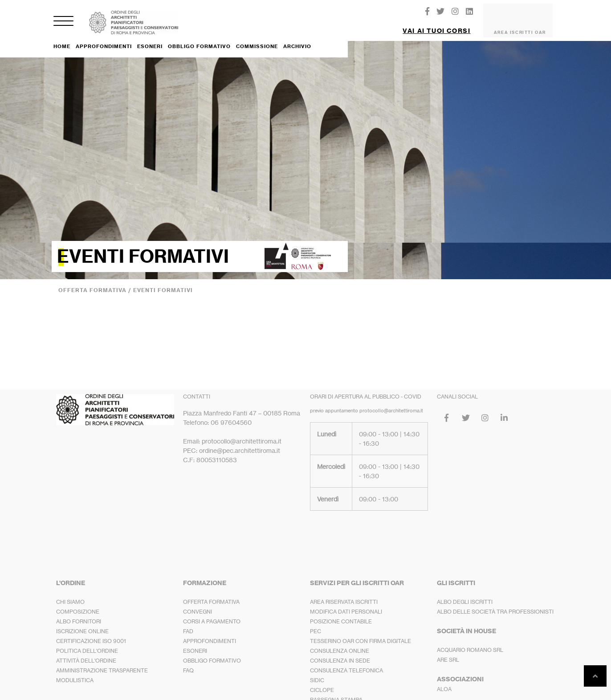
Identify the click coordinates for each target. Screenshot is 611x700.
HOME (62, 39)
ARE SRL (448, 653)
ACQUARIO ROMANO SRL (470, 643)
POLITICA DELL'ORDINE (87, 644)
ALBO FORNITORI (79, 614)
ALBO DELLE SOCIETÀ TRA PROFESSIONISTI (495, 604)
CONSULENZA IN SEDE (340, 653)
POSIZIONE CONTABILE (341, 614)
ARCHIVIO (297, 39)
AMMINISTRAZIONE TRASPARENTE (102, 663)
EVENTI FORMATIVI (163, 283)
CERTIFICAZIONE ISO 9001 (91, 634)
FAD (188, 624)
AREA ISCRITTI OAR (520, 29)
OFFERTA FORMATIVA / (96, 283)
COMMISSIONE (257, 39)
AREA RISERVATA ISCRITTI (344, 595)
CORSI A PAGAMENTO (212, 614)
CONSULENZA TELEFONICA (346, 663)
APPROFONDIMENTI (104, 39)
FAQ (188, 663)
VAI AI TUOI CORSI (436, 27)
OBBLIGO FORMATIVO (199, 39)
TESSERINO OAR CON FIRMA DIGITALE (360, 634)
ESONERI (150, 39)
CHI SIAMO (70, 595)
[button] (436, 24)
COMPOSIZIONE (78, 604)
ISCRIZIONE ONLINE (82, 624)
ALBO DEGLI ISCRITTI (465, 595)
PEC (316, 624)
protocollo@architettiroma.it (391, 403)
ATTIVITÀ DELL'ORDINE (86, 653)
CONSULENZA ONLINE (340, 644)
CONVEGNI (198, 604)
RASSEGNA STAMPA (336, 693)
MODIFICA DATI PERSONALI (346, 604)
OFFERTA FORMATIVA (211, 595)
